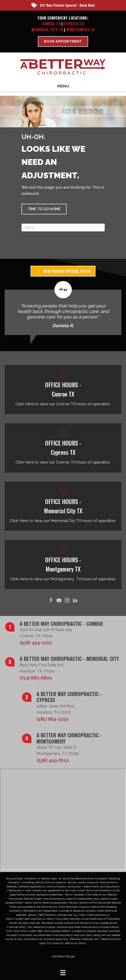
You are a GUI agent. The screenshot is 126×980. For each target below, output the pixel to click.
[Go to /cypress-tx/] (63, 448)
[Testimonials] (63, 308)
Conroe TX (51, 24)
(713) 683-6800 (36, 678)
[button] (44, 209)
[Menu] (63, 973)
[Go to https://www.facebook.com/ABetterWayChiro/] (51, 601)
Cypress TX (74, 24)
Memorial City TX (48, 30)
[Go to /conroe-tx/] (63, 389)
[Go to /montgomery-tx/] (63, 564)
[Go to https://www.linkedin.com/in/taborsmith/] (75, 601)
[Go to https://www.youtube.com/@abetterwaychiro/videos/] (59, 601)
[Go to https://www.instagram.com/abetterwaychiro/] (67, 601)
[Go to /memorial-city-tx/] (63, 506)
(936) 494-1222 (36, 643)
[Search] (63, 227)
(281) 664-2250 (53, 719)
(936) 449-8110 (53, 760)
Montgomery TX (81, 30)
